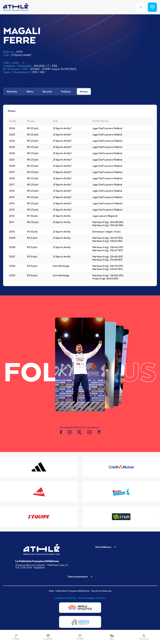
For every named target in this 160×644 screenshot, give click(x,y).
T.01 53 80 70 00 (24, 568)
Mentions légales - (87, 598)
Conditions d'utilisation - (66, 598)
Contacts (101, 598)
